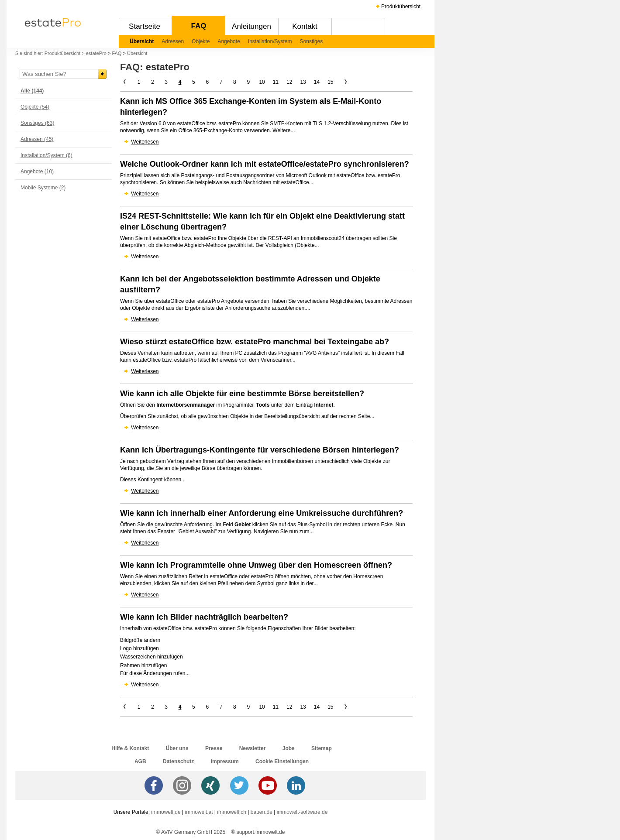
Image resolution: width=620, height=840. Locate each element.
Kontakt (305, 26)
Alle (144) (32, 91)
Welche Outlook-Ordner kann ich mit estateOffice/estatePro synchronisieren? (265, 164)
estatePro (96, 53)
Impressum (225, 761)
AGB (140, 761)
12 (289, 82)
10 (262, 82)
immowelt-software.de (302, 812)
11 (276, 82)
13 (303, 82)
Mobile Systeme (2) (43, 188)
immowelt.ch (232, 812)
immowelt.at (199, 812)
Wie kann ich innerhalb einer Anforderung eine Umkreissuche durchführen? (262, 513)
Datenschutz (178, 761)
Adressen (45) (37, 139)
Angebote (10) (37, 171)
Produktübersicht (401, 7)
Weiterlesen (145, 142)
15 (330, 82)
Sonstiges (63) (37, 123)
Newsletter (253, 748)
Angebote (229, 41)
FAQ (199, 26)
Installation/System (270, 41)
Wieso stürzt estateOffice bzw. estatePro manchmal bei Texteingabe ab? (255, 342)
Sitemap (322, 748)
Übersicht (142, 41)
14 (317, 82)
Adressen (173, 41)
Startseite (145, 26)
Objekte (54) (35, 107)
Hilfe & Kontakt (130, 748)
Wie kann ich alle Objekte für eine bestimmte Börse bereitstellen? (242, 394)
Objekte (201, 41)
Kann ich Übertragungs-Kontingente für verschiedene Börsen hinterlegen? (260, 450)
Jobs (289, 748)
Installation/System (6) (46, 155)
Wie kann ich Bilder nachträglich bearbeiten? (204, 617)
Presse (214, 748)
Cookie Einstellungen (282, 761)
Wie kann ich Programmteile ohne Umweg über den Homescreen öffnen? (256, 565)
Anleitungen (251, 26)
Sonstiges (312, 41)
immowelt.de (166, 812)
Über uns (177, 748)
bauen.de (262, 812)
